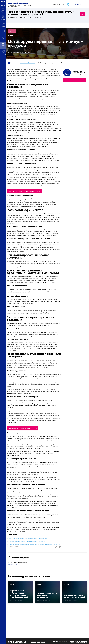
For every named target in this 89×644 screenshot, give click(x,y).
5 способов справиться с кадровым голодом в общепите (27, 542)
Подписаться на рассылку (75, 81)
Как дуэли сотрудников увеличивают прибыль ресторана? (28, 539)
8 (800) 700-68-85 (38, 643)
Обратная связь (58, 5)
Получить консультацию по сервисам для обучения (26, 192)
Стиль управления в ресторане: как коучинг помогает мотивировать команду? (34, 545)
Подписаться (80, 14)
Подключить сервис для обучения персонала (24, 429)
